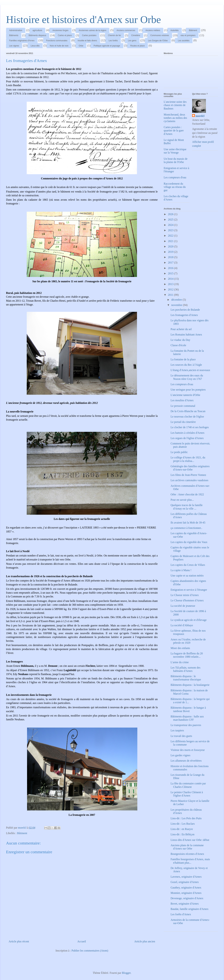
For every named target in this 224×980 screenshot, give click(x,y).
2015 (171, 273)
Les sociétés (184, 41)
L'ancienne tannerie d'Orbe (185, 395)
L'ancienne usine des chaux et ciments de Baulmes (175, 105)
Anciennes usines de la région (93, 30)
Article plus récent (19, 941)
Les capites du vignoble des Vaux (189, 542)
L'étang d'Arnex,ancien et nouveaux (190, 370)
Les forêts (113, 41)
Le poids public (179, 452)
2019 (171, 252)
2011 (171, 295)
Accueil (82, 941)
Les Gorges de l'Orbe (158, 41)
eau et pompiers (188, 35)
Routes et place (137, 46)
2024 (171, 225)
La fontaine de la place (183, 359)
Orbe (81, 46)
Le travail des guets (181, 736)
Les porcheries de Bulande (185, 310)
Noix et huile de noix (59, 46)
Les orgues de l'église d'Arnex (187, 438)
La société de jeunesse (183, 606)
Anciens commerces (126, 30)
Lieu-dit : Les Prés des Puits (186, 818)
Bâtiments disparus (37, 35)
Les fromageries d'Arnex (184, 315)
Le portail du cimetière (183, 422)
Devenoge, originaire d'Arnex (187, 898)
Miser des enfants (180, 648)
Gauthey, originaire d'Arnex (186, 888)
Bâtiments (14, 35)
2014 (171, 279)
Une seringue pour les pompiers (188, 390)
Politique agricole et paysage (107, 46)
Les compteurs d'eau (175, 177)
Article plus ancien (145, 941)
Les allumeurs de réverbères (186, 761)
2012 (171, 289)
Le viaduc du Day (180, 340)
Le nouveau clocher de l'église (187, 417)
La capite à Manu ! (181, 570)
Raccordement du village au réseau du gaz (175, 187)
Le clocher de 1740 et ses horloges (190, 427)
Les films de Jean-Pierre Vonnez (188, 475)
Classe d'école (178, 345)
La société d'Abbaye (182, 625)
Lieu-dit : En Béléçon (182, 834)
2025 (171, 220)
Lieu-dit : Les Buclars (183, 824)
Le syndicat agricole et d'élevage (189, 620)
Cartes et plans (65, 35)
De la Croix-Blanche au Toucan (188, 411)
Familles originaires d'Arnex (22, 41)
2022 (171, 236)
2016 (171, 268)
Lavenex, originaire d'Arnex (186, 877)
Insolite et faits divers (87, 41)
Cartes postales (89, 35)
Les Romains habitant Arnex (186, 335)
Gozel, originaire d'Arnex (185, 882)
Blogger (126, 973)
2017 (171, 263)
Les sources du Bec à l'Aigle (186, 365)
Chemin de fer (114, 35)
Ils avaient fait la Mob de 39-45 (188, 523)
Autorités (174, 30)
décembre (177, 300)
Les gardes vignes (180, 755)
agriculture (37, 30)
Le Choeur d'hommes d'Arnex (187, 600)
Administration (16, 30)
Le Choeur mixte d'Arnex (185, 595)
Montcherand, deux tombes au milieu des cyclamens (175, 118)
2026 (171, 214)
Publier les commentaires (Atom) (90, 951)
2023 (171, 230)
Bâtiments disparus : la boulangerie (190, 685)
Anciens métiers (153, 30)
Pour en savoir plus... (182, 500)
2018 (171, 257)
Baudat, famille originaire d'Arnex (190, 909)
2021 (171, 241)
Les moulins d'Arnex (182, 400)
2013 (171, 284)
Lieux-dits (35, 46)
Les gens (132, 41)
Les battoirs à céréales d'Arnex (188, 433)
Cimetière (136, 35)
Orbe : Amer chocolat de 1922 (187, 494)
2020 (171, 246)
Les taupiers (177, 730)
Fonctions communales (57, 41)
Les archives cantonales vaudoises (189, 480)
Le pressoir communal (183, 406)
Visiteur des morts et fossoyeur (188, 750)
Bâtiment (193, 30)
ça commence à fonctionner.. (186, 528)
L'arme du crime (180, 662)
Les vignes (14, 46)
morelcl (200, 116)
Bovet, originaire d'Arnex (185, 904)
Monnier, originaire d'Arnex (186, 893)
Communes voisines (160, 35)
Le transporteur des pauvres (186, 725)
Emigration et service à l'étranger (189, 590)
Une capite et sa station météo (187, 576)
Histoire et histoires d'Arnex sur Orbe (83, 20)
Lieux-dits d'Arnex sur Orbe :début (190, 840)
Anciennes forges (60, 30)
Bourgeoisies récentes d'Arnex (187, 854)
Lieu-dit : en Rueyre (182, 829)
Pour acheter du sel (181, 329)
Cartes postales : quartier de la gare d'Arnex (174, 130)
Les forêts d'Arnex (181, 914)
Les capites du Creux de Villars (188, 565)
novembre (177, 305)
